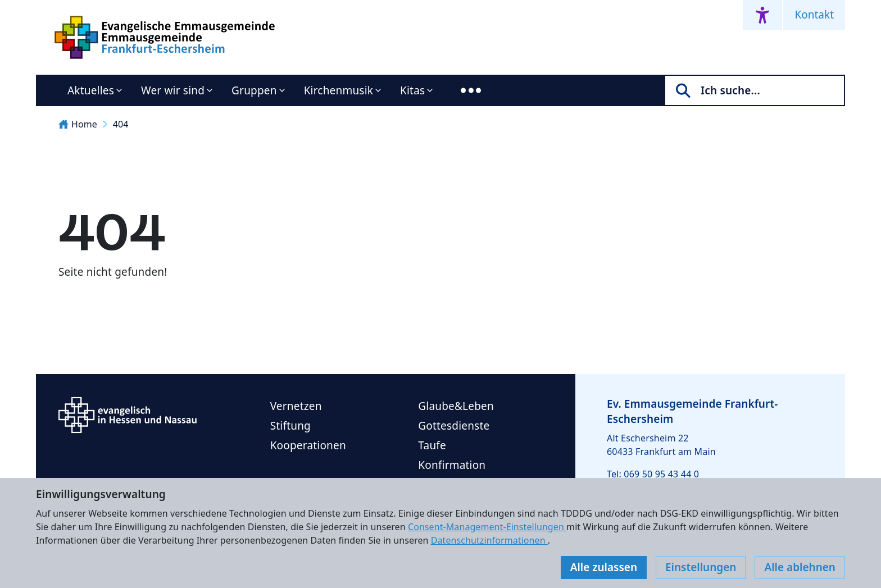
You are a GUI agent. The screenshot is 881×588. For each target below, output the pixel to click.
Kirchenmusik (339, 90)
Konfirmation (452, 465)
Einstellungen (701, 567)
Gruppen (254, 90)
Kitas (412, 90)
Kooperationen (308, 445)
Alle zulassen (604, 567)
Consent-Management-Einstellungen (487, 527)
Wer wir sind (173, 90)
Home (78, 124)
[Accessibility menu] (762, 15)
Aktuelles (91, 90)
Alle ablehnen (800, 567)
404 (121, 124)
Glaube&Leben (456, 406)
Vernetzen (296, 406)
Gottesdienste (454, 426)
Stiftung (290, 426)
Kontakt (814, 15)
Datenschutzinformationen (489, 540)
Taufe (432, 445)
